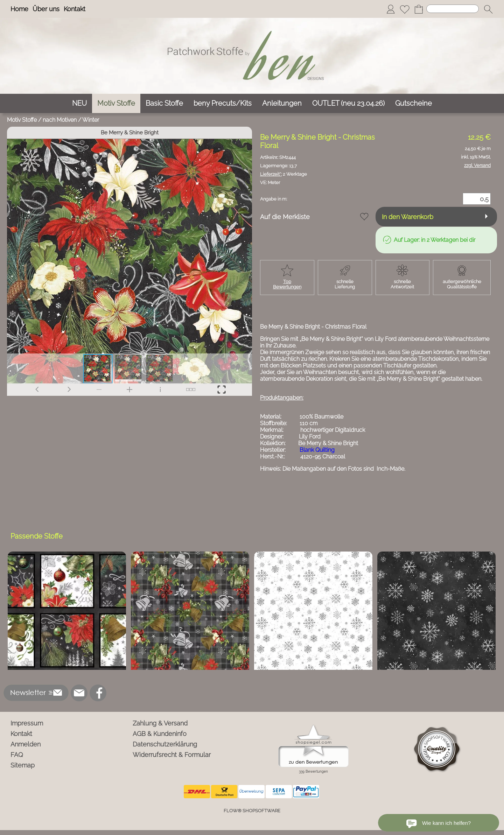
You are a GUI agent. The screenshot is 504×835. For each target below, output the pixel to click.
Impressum (27, 723)
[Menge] (477, 199)
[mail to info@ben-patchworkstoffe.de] (79, 693)
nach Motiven (60, 120)
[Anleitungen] (282, 103)
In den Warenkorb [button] (408, 217)
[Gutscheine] (414, 103)
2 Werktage (283, 174)
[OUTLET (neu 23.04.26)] (348, 103)
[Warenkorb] (419, 9)
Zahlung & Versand (160, 723)
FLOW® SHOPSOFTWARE (252, 811)
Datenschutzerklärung (165, 744)
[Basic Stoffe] (164, 103)
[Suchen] (453, 9)
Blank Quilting (317, 450)
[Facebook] (98, 693)
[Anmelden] (391, 9)
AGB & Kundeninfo (160, 734)
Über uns (46, 9)
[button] (488, 9)
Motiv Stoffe (22, 120)
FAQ (17, 755)
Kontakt (75, 9)
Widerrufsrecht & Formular (172, 755)
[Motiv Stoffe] (116, 103)
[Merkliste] (405, 9)
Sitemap (23, 765)
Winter (91, 120)
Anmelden (26, 744)
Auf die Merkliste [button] (285, 217)
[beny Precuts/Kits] (223, 103)
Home (19, 9)
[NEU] (79, 103)
